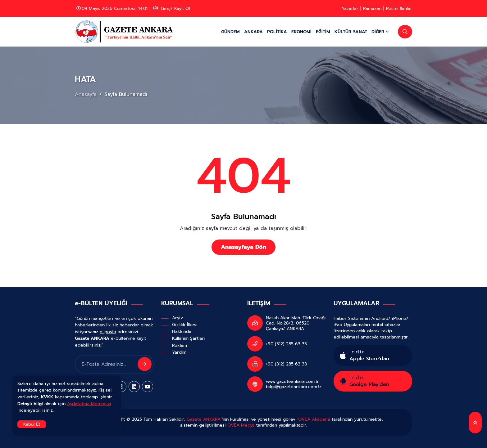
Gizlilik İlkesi (185, 325)
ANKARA (253, 32)
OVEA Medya (241, 425)
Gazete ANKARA (204, 419)
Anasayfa (87, 94)
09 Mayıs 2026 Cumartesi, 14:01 (112, 8)
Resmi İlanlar (399, 8)
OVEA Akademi (314, 419)
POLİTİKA (277, 32)
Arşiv (178, 318)
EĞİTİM (323, 32)
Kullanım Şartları (188, 338)
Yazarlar (350, 8)
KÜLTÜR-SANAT (351, 32)
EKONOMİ (301, 32)
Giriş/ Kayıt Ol (171, 8)
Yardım (179, 352)
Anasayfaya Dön (243, 247)
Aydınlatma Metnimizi (89, 404)
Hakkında (182, 331)
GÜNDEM (230, 32)
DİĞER (380, 32)
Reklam (180, 345)
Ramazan (372, 8)
